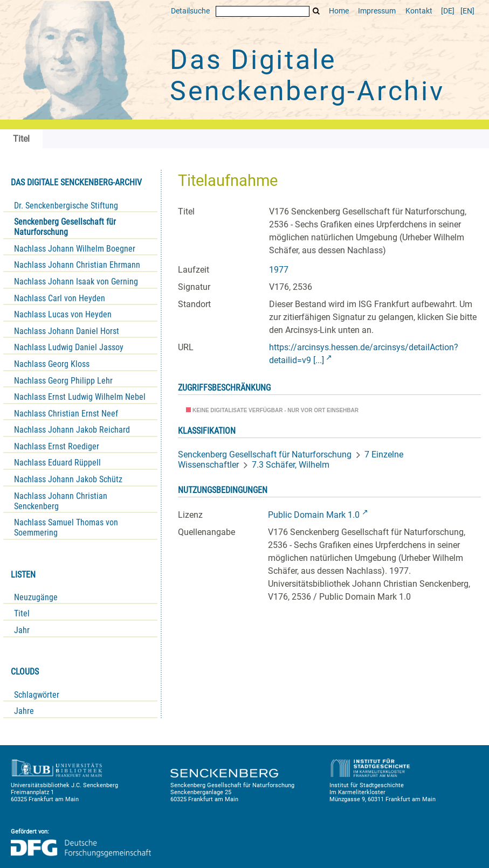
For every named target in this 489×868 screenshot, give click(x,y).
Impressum (377, 11)
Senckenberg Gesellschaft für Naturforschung (65, 227)
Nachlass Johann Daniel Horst (67, 331)
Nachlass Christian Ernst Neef (66, 414)
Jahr (22, 630)
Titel (22, 613)
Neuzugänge (36, 597)
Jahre (24, 711)
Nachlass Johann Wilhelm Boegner (75, 249)
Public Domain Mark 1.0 (314, 515)
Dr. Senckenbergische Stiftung (66, 206)
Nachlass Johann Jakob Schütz (68, 479)
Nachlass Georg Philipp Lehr (63, 381)
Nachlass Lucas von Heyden (63, 314)
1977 (279, 270)
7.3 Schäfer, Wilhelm (291, 465)
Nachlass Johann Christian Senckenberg (61, 501)
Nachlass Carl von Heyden (60, 298)
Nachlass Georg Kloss (52, 364)
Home (339, 11)
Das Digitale (307, 75)
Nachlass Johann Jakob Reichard (72, 430)
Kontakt (419, 11)
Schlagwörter (37, 695)
